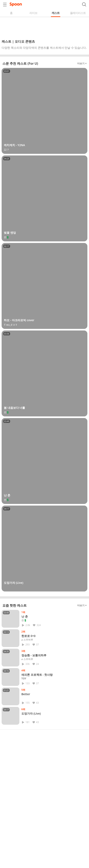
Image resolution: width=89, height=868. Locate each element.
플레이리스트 (78, 13)
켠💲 (24, 620)
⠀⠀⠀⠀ (25, 698)
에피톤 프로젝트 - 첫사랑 (37, 675)
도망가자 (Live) (31, 713)
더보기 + (82, 63)
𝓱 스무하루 (27, 640)
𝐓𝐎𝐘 (24, 679)
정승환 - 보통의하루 (34, 655)
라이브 (33, 13)
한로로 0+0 (28, 636)
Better (26, 694)
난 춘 (25, 616)
